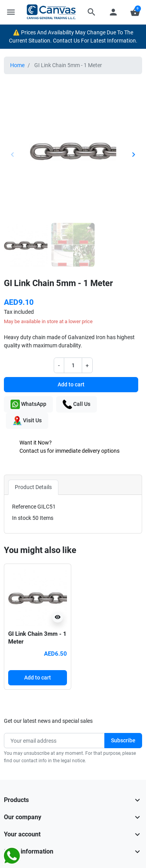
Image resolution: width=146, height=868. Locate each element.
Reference (24, 507)
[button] (91, 12)
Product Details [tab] (33, 487)
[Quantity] (73, 365)
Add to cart (71, 384)
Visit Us (27, 421)
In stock (22, 518)
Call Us (77, 404)
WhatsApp (28, 404)
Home (17, 65)
